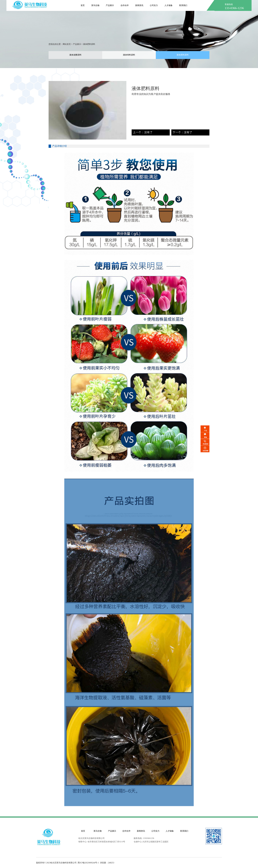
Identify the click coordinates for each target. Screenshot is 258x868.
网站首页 (67, 44)
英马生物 (98, 831)
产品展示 (77, 44)
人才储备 (170, 831)
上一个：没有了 (143, 132)
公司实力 (155, 831)
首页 (83, 831)
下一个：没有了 (182, 132)
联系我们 (184, 831)
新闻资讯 (141, 831)
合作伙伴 (126, 831)
